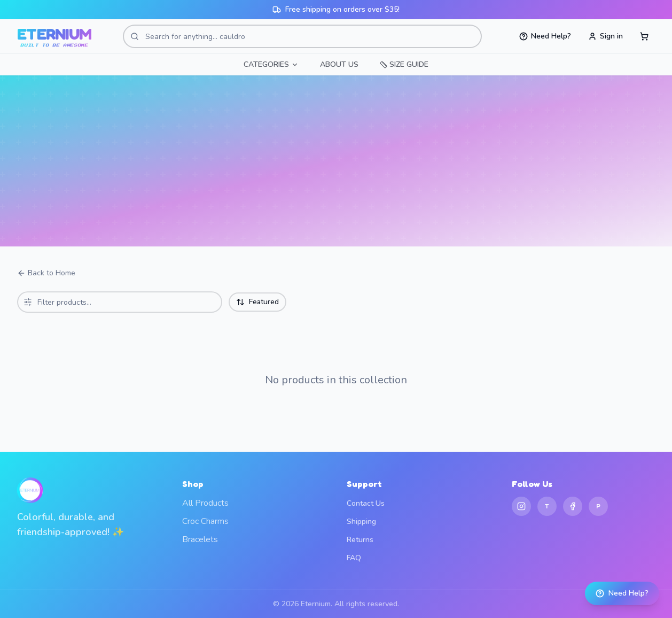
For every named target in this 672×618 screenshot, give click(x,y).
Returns (360, 540)
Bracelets (200, 539)
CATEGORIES (271, 64)
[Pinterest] (598, 506)
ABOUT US (339, 64)
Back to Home (46, 273)
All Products (205, 503)
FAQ (354, 558)
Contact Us (366, 503)
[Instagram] (521, 506)
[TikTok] (547, 506)
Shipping (361, 522)
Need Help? (622, 593)
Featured (257, 302)
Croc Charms (205, 521)
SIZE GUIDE (404, 64)
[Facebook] (573, 506)
